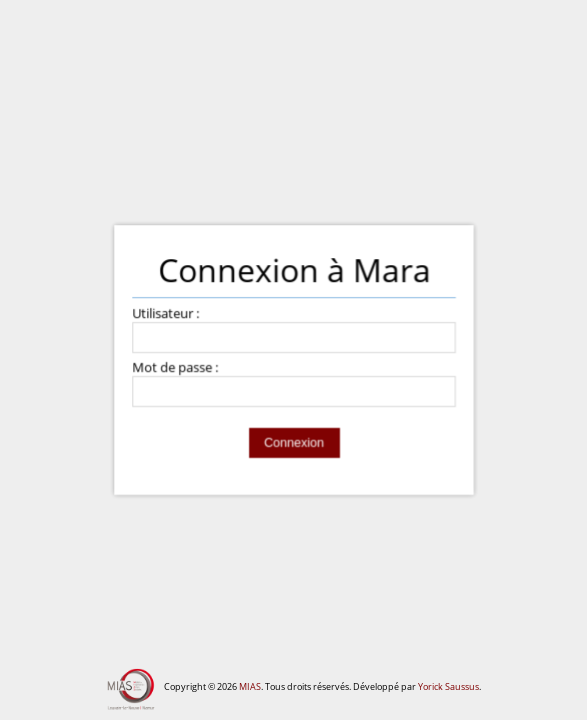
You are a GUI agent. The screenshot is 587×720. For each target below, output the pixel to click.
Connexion (293, 443)
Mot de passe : (175, 368)
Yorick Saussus (448, 686)
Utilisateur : (165, 314)
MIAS (250, 686)
